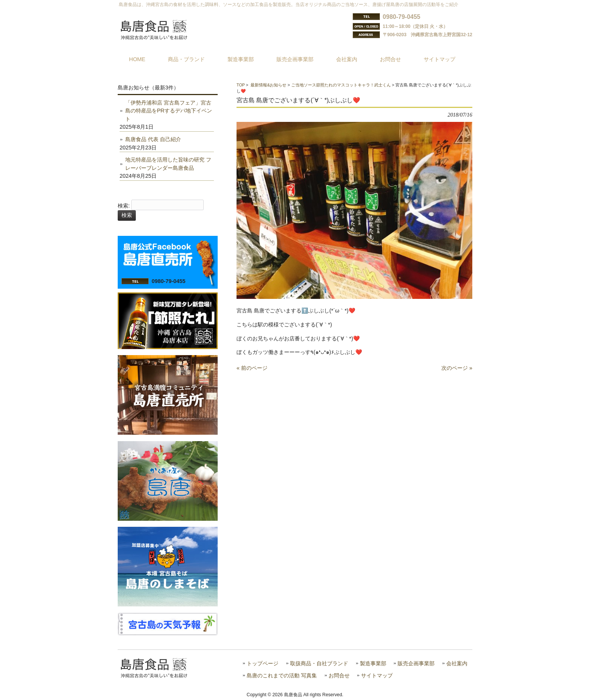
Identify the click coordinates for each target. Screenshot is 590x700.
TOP (241, 85)
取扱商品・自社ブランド (319, 664)
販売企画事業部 (416, 664)
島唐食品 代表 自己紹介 (153, 139)
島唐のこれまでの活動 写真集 (282, 676)
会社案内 (457, 664)
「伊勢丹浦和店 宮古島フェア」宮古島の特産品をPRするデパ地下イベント (169, 111)
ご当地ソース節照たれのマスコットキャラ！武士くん (341, 85)
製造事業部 (373, 664)
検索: (124, 206)
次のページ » (457, 368)
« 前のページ (252, 368)
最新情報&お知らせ (268, 85)
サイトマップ (377, 676)
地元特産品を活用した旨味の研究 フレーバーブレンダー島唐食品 (168, 164)
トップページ (263, 664)
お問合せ (339, 676)
